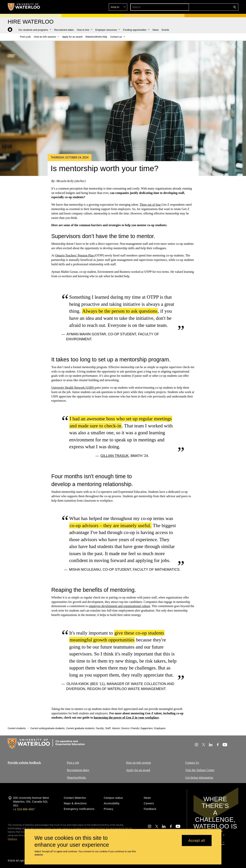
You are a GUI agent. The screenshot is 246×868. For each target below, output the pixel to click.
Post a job (73, 763)
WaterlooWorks (76, 778)
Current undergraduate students (47, 728)
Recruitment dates (78, 770)
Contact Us (192, 763)
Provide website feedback (24, 763)
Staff (108, 728)
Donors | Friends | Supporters (137, 728)
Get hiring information (199, 778)
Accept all (197, 840)
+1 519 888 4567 (24, 809)
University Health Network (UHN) (73, 388)
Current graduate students (80, 728)
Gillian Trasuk (115, 456)
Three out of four (150, 205)
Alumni (116, 728)
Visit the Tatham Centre (200, 770)
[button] (207, 7)
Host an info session (138, 763)
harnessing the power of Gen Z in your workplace (126, 718)
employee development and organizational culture (120, 606)
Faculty (100, 728)
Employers (160, 728)
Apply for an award (138, 770)
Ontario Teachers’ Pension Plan (75, 255)
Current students (17, 728)
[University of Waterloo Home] (24, 7)
